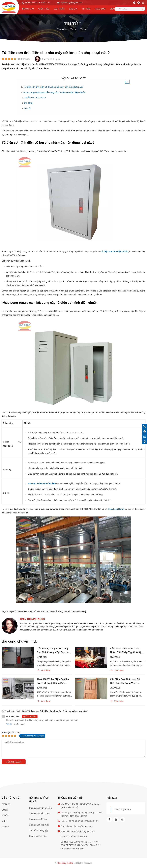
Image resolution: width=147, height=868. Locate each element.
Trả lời (9, 724)
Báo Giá (73, 9)
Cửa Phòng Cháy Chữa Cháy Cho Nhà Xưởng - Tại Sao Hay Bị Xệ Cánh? (53, 651)
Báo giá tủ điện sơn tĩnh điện (20, 611)
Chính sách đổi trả (38, 819)
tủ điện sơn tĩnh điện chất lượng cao (50, 611)
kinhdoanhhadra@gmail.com (81, 831)
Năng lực (100, 9)
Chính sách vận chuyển (40, 808)
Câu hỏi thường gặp (39, 830)
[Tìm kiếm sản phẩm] (130, 9)
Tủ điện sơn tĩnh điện (78, 611)
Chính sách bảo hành (39, 814)
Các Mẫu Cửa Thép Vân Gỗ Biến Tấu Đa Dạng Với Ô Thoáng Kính (125, 682)
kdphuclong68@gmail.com (70, 3)
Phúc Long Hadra (122, 809)
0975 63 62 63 (31, 3)
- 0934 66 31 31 (44, 3)
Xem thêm (44, 670)
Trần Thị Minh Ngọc (32, 619)
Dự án (5, 810)
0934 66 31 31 (92, 821)
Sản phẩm (59, 9)
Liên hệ (114, 9)
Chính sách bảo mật (39, 825)
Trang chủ (28, 9)
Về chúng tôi (11, 798)
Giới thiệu (44, 9)
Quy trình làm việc (38, 836)
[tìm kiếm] (142, 9)
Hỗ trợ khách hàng (39, 800)
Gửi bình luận (14, 762)
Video (4, 821)
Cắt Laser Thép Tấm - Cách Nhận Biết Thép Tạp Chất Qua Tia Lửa (127, 651)
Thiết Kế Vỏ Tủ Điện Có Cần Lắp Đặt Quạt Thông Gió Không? (53, 682)
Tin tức (86, 9)
